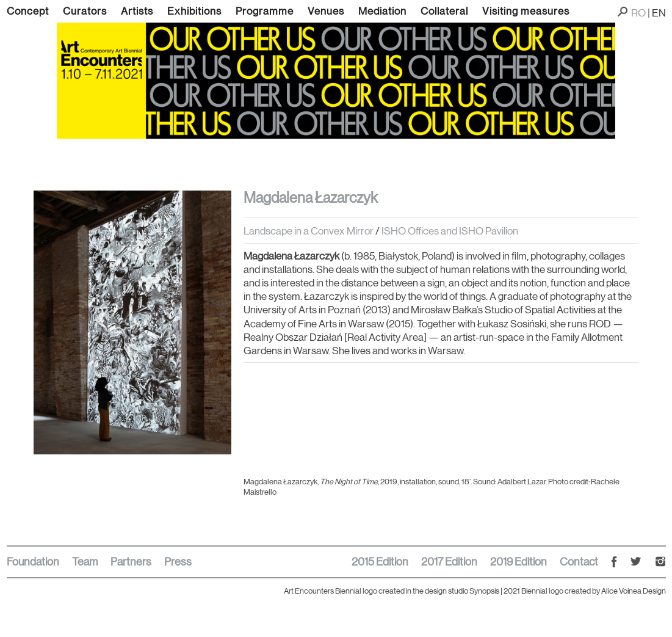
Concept (28, 11)
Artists (137, 11)
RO (638, 13)
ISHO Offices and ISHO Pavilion (450, 231)
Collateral (444, 11)
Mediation (382, 11)
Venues (326, 11)
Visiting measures (526, 11)
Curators (85, 11)
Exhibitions (194, 11)
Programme (265, 11)
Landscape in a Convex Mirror (309, 231)
